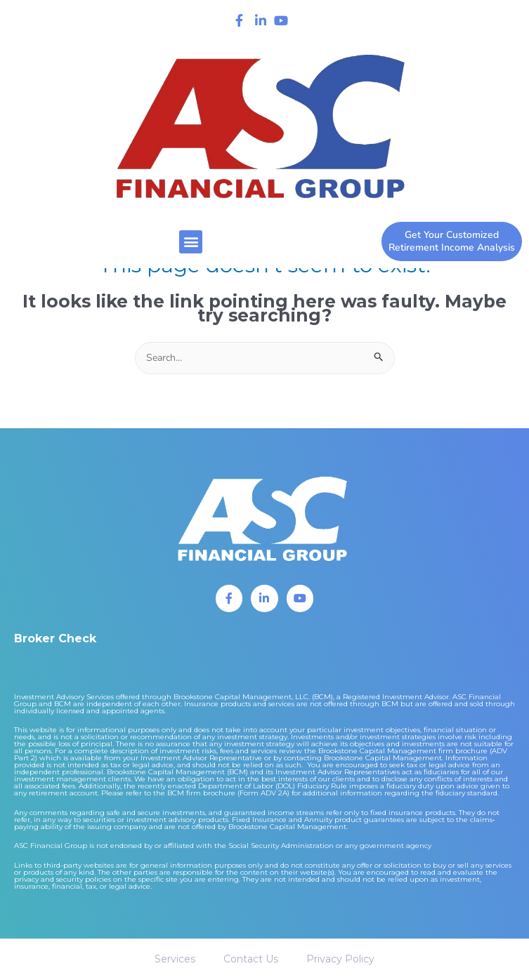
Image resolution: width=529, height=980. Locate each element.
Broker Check (55, 638)
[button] (191, 242)
